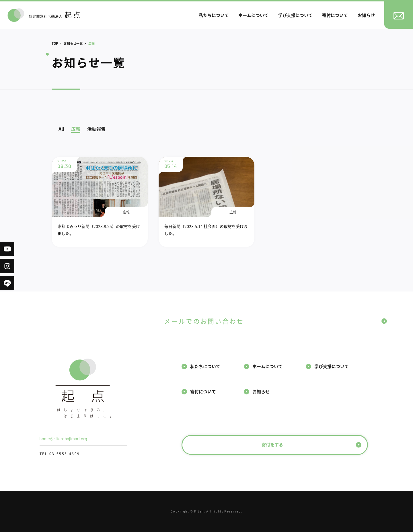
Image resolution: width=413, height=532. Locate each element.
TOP (55, 43)
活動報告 (96, 129)
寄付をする (311, 445)
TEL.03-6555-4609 (60, 454)
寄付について (335, 15)
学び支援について (295, 15)
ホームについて (253, 15)
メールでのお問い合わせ (275, 321)
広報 (76, 129)
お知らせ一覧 (73, 43)
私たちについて (214, 15)
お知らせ (366, 15)
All (61, 129)
